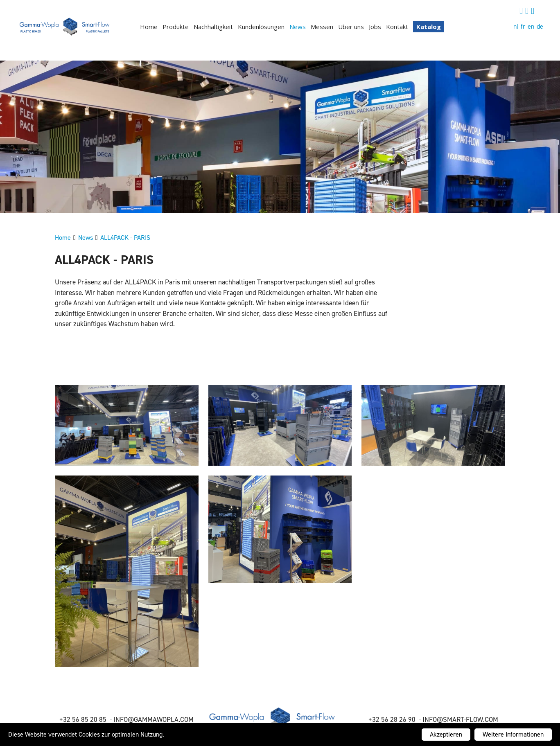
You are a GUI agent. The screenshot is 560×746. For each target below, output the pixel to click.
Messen (322, 27)
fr (523, 26)
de (540, 26)
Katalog (429, 27)
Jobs (375, 27)
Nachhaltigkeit (213, 27)
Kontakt (397, 27)
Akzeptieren (446, 734)
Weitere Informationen (513, 734)
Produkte (176, 27)
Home (149, 27)
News (298, 27)
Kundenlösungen (261, 27)
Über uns (351, 27)
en (531, 26)
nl (516, 26)
